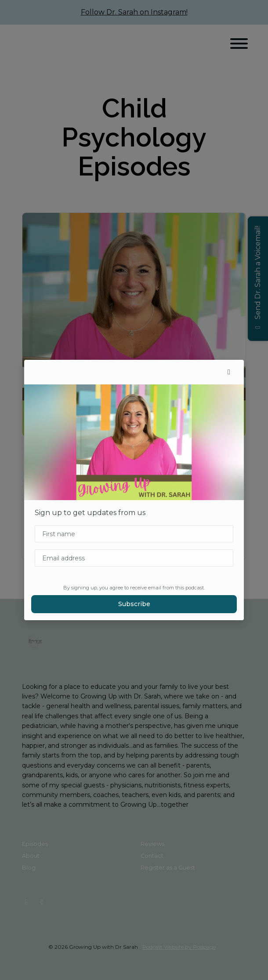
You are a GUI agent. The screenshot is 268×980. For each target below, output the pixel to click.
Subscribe (134, 604)
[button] (229, 372)
